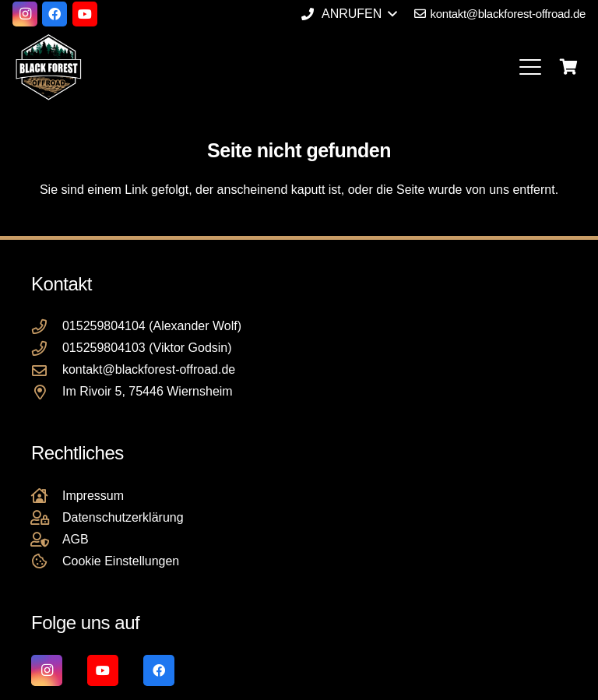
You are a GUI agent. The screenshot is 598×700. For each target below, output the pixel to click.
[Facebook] (55, 14)
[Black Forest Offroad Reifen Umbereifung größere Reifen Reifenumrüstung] (48, 67)
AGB (76, 539)
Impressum (93, 496)
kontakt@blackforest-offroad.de (149, 369)
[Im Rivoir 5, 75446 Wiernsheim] (47, 392)
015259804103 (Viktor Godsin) (147, 348)
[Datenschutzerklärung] (47, 517)
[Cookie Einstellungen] (47, 561)
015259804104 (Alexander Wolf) (152, 326)
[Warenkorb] (568, 67)
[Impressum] (47, 496)
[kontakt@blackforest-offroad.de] (47, 370)
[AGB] (47, 539)
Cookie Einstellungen (121, 561)
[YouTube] (85, 14)
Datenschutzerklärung (123, 517)
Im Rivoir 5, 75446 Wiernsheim (148, 391)
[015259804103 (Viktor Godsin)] (47, 348)
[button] (349, 14)
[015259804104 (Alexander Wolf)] (47, 327)
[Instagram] (25, 14)
